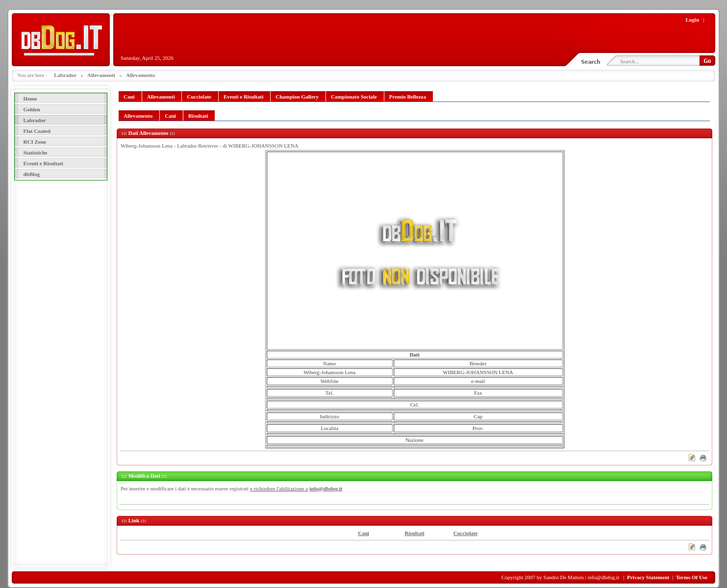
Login (693, 20)
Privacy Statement (648, 577)
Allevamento (140, 75)
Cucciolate (465, 533)
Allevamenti (101, 75)
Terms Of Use (692, 577)
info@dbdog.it (326, 488)
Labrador (65, 75)
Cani (363, 533)
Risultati (414, 533)
